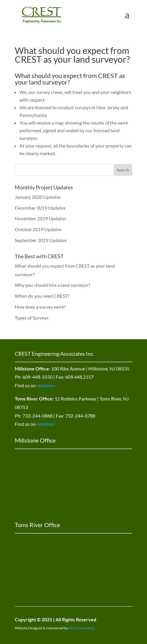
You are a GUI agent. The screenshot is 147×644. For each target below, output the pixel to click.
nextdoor (46, 385)
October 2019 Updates (38, 229)
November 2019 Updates (40, 218)
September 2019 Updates (41, 240)
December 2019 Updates (40, 208)
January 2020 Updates (38, 197)
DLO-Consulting (82, 628)
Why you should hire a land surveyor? (53, 285)
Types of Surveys (32, 318)
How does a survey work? (40, 307)
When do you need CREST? (42, 296)
